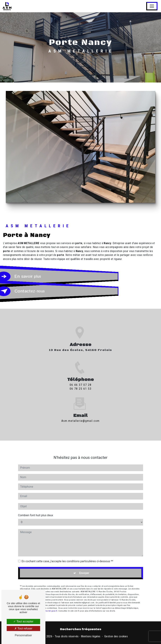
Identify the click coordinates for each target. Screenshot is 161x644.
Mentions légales (91, 636)
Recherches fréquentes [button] (81, 629)
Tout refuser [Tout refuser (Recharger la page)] (23, 628)
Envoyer (84, 569)
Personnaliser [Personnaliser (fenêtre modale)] (23, 635)
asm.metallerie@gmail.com (80, 417)
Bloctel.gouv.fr (51, 607)
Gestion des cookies (116, 636)
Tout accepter (23, 621)
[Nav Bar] (152, 6)
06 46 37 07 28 (81, 389)
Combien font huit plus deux (36, 511)
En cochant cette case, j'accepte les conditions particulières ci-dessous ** (67, 557)
